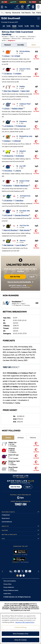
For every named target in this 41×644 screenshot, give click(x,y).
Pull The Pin (24, 226)
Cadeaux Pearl (25, 104)
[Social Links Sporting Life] (17, 576)
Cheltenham (6, 515)
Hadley (22, 86)
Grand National (7, 522)
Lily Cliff (22, 166)
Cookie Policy (7, 594)
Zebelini (23, 151)
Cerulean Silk (25, 211)
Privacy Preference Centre (11, 590)
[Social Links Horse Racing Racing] (21, 576)
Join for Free (15, 277)
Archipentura (25, 196)
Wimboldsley (25, 51)
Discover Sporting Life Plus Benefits (20, 282)
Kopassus (23, 121)
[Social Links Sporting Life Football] (24, 576)
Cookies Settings (20, 628)
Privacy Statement (9, 587)
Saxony (23, 240)
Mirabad (12, 449)
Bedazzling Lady (26, 136)
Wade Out (12, 443)
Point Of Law (14, 455)
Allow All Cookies (20, 641)
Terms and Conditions (10, 581)
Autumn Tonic (25, 69)
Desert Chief (24, 181)
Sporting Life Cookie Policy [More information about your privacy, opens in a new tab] (25, 623)
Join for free (15, 487)
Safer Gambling (24, 604)
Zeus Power (13, 467)
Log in (32, 277)
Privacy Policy (7, 584)
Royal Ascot (6, 518)
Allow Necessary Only (21, 634)
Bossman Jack (14, 461)
